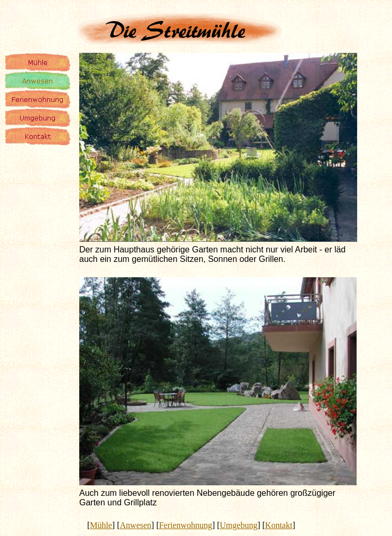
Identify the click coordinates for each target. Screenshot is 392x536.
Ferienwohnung (185, 525)
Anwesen (136, 525)
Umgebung (239, 525)
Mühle (101, 525)
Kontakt (279, 525)
